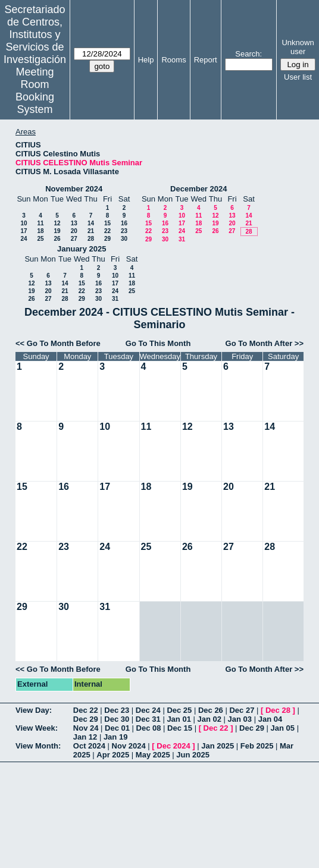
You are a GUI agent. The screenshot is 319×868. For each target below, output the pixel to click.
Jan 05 (283, 728)
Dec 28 (278, 710)
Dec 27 (242, 710)
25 (40, 239)
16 (124, 223)
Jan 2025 (218, 746)
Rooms (173, 60)
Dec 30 (117, 719)
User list (298, 77)
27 (74, 239)
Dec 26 (211, 710)
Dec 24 (148, 710)
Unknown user (298, 47)
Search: (248, 54)
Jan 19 (115, 737)
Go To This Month (158, 343)
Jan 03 (240, 719)
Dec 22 (86, 710)
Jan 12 (85, 737)
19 (57, 231)
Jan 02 (209, 719)
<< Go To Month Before (58, 343)
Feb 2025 (257, 746)
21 (91, 231)
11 (40, 223)
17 (24, 231)
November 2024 (74, 189)
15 (107, 223)
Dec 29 (86, 719)
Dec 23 (117, 710)
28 (91, 239)
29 (107, 239)
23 (124, 231)
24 (24, 239)
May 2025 (153, 755)
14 (91, 223)
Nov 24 (86, 728)
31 (182, 239)
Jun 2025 (193, 755)
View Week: (37, 728)
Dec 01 (117, 728)
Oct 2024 (89, 746)
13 (74, 223)
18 (40, 231)
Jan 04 (270, 719)
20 (74, 231)
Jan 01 (179, 719)
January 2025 (82, 249)
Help (146, 60)
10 (24, 223)
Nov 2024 (129, 746)
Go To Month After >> (265, 343)
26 (57, 239)
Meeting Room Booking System (35, 91)
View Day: (34, 710)
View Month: (38, 746)
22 (107, 231)
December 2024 (198, 189)
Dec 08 (149, 728)
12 (57, 223)
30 (124, 239)
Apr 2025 (113, 755)
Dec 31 (148, 719)
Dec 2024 (173, 746)
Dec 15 (180, 728)
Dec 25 (179, 710)
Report (206, 60)
